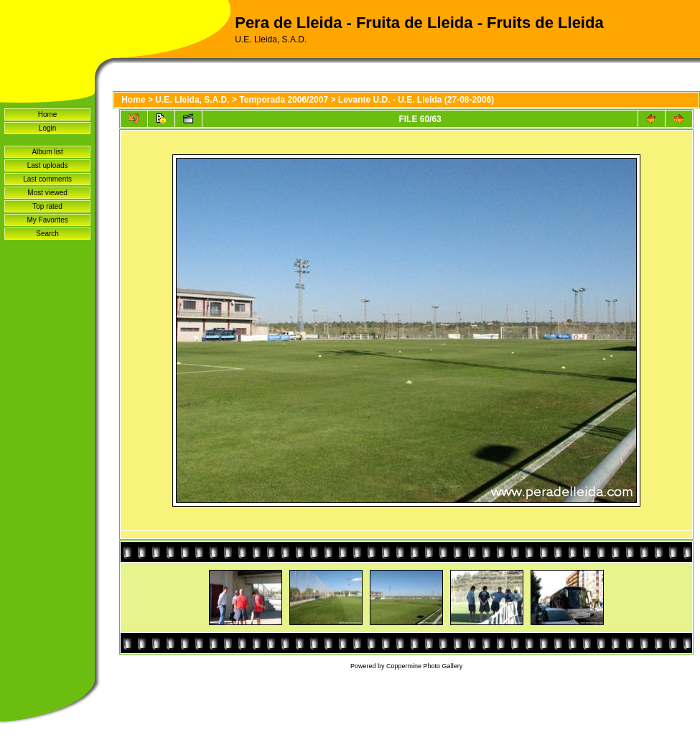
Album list (47, 152)
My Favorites (47, 220)
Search (47, 234)
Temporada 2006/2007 (284, 100)
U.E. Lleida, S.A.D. (192, 100)
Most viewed (47, 193)
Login (47, 128)
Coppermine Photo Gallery (424, 666)
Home (48, 114)
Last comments (47, 179)
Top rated (47, 206)
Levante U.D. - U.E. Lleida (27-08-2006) (416, 100)
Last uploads (48, 165)
